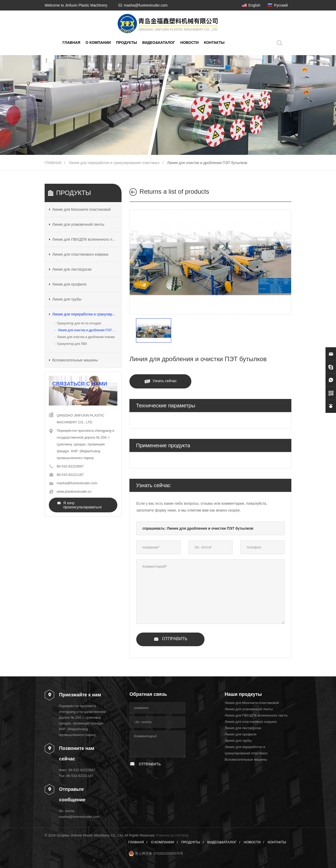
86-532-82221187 (70, 475)
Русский (281, 5)
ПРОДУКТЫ (127, 43)
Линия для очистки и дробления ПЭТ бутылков (207, 163)
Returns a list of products (174, 191)
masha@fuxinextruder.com (146, 5)
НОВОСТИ (190, 43)
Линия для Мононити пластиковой (81, 209)
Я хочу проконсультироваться (82, 505)
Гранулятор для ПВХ (72, 344)
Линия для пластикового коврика (80, 254)
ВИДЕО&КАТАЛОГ (159, 43)
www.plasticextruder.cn (74, 491)
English (254, 5)
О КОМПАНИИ (98, 43)
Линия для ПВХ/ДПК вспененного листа (85, 239)
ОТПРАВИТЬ (175, 639)
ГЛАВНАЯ (71, 43)
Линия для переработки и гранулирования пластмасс (114, 163)
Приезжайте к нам (80, 695)
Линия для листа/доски (72, 269)
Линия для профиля (69, 284)
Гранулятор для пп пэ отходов (79, 323)
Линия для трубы (67, 299)
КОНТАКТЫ (214, 43)
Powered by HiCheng (172, 835)
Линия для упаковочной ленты (78, 224)
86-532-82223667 (70, 466)
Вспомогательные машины (75, 360)
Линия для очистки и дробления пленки (86, 337)
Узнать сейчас (165, 381)
